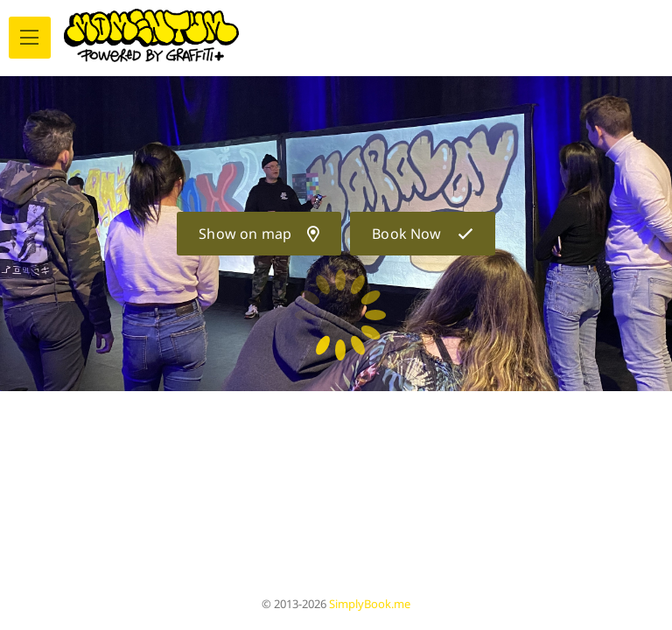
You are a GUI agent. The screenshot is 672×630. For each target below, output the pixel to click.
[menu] (30, 38)
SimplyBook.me (370, 604)
